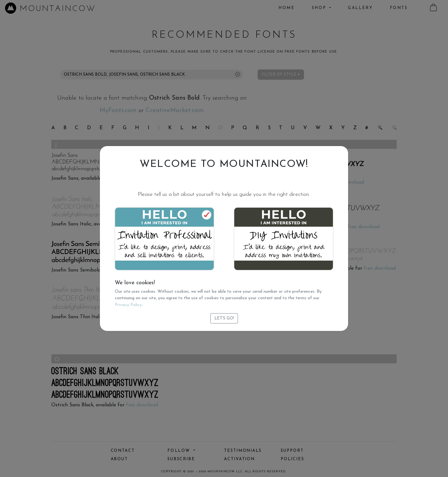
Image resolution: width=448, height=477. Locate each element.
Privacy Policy (128, 305)
